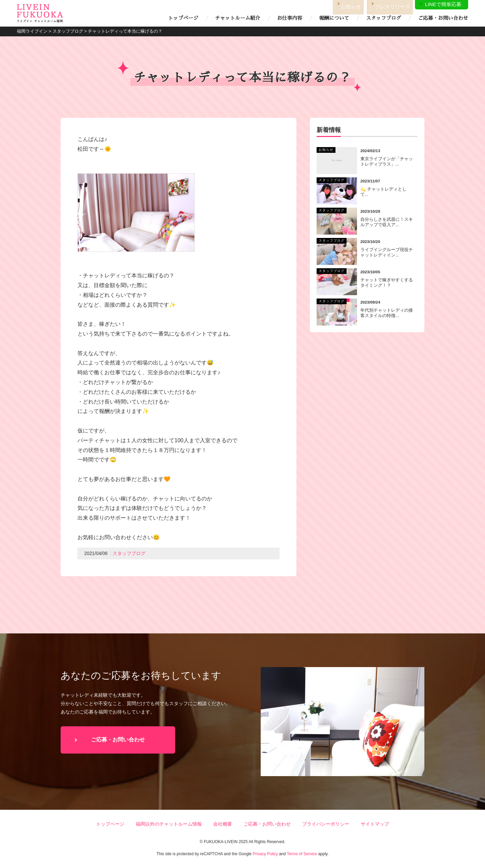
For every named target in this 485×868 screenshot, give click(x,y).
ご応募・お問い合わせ (443, 18)
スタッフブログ (384, 18)
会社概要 (223, 824)
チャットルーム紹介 (237, 18)
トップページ (183, 18)
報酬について (334, 18)
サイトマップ (375, 824)
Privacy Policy (265, 854)
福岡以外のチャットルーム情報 (169, 824)
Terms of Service (302, 854)
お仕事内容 (290, 18)
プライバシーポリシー (326, 824)
